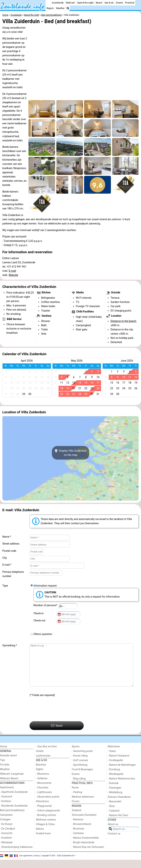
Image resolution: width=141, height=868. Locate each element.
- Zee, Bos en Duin (46, 755)
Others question (43, 634)
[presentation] (57, 718)
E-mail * (7, 565)
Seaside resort (8, 764)
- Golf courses (80, 769)
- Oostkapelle (115, 769)
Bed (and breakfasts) (12, 819)
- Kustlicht (6, 846)
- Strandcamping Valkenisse (16, 855)
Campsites (6, 823)
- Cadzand (114, 819)
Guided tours (44, 842)
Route (75, 796)
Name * (7, 537)
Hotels (40, 759)
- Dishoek (113, 791)
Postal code (9, 551)
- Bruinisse (78, 837)
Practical (130, 3)
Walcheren (114, 755)
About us (113, 833)
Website (13, 275)
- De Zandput (7, 837)
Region (50, 8)
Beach (99, 3)
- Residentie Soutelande (14, 814)
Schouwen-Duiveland (84, 823)
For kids (5, 773)
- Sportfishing (80, 773)
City (5, 558)
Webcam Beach (9, 787)
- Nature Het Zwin (118, 824)
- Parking (77, 800)
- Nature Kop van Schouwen (88, 855)
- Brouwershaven (82, 832)
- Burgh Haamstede (83, 851)
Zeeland (76, 819)
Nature (40, 837)
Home (4, 755)
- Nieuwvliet (115, 810)
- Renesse (77, 828)
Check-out (40, 621)
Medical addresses (83, 805)
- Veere (112, 759)
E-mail (12, 271)
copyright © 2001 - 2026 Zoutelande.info (58, 864)
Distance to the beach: (124, 321)
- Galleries (42, 787)
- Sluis (111, 814)
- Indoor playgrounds (48, 819)
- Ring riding (79, 787)
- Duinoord (6, 805)
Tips (3, 768)
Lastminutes (43, 764)
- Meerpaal (6, 851)
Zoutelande (58, 3)
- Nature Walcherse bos (121, 787)
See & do (109, 3)
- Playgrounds (44, 814)
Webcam (70, 3)
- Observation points (48, 805)
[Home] (48, 3)
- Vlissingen (115, 796)
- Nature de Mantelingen (122, 773)
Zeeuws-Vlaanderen (119, 805)
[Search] (68, 8)
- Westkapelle (116, 782)
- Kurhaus (6, 809)
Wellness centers (46, 828)
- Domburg (114, 778)
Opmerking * (10, 645)
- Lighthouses (44, 800)
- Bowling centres (46, 823)
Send (57, 734)
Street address (11, 544)
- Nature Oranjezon (119, 764)
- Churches (42, 796)
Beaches (41, 773)
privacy (37, 864)
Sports (76, 755)
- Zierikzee (78, 842)
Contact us (114, 842)
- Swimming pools (82, 759)
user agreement (26, 864)
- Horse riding (80, 764)
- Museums (43, 782)
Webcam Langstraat (12, 782)
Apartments (7, 796)
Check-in (39, 613)
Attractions (42, 810)
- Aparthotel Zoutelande (14, 800)
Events (119, 3)
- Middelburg (115, 801)
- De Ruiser (6, 832)
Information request (45, 586)
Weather (60, 8)
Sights (40, 778)
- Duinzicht (6, 842)
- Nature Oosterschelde (85, 846)
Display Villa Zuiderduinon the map (70, 453)
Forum (76, 810)
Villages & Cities (45, 833)
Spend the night (85, 3)
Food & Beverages (82, 778)
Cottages (5, 828)
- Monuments (44, 791)
